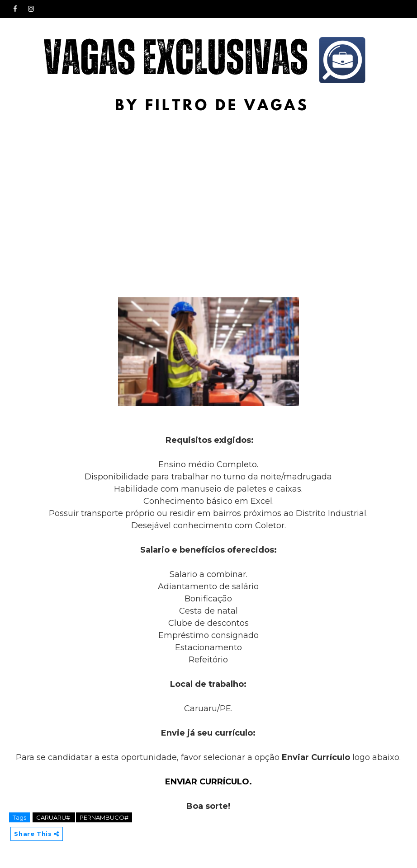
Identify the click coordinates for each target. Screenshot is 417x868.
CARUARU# (54, 817)
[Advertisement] (208, 186)
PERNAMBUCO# (104, 817)
